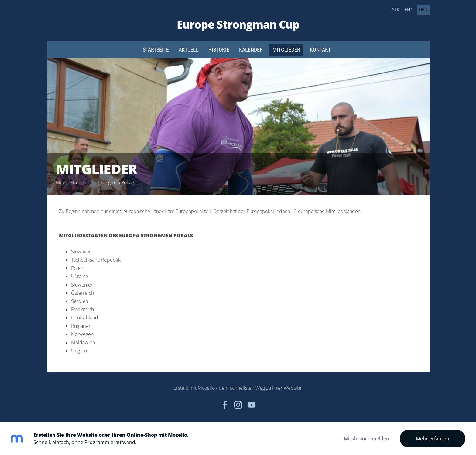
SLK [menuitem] (396, 10)
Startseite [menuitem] (156, 50)
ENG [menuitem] (409, 10)
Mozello (206, 388)
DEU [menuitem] (423, 10)
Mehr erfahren (433, 439)
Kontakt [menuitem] (320, 50)
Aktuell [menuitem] (189, 50)
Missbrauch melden (366, 439)
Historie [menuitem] (219, 50)
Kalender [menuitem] (251, 50)
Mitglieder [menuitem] (286, 50)
